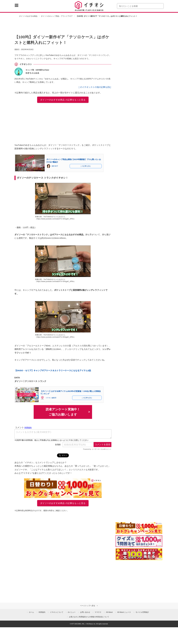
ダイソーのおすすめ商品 (28, 16)
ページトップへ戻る (88, 606)
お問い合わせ (85, 612)
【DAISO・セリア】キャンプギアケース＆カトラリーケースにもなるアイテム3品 (53, 370)
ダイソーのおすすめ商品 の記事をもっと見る (63, 100)
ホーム (31, 612)
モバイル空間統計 (142, 612)
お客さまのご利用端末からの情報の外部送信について (89, 617)
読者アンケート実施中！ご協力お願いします (63, 412)
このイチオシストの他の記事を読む (95, 87)
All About (109, 612)
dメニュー (72, 612)
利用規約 (42, 612)
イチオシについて (57, 612)
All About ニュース (124, 612)
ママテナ (98, 612)
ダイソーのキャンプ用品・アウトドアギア (57, 16)
